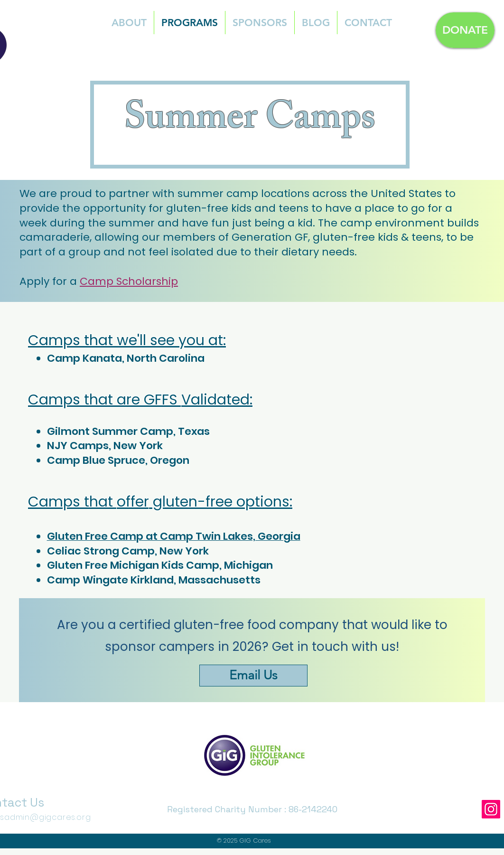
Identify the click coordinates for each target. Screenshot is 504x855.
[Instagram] (491, 809)
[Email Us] (253, 676)
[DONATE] (465, 30)
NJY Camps (78, 446)
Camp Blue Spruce (96, 460)
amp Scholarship (133, 281)
